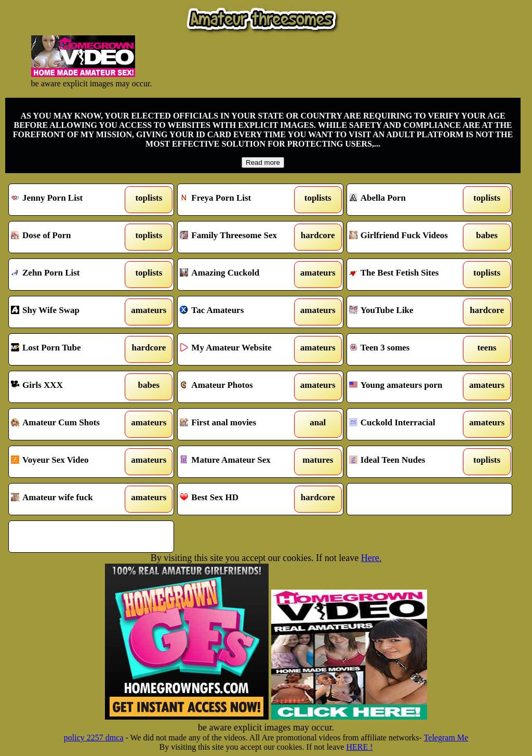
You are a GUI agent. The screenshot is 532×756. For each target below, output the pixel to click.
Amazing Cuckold (239, 275)
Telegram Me (446, 738)
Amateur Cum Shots (70, 424)
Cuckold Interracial (408, 424)
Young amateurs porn (408, 387)
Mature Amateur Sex (239, 462)
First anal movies (239, 424)
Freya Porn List (239, 200)
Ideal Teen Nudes (408, 462)
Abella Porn (408, 200)
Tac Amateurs (239, 312)
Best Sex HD (239, 499)
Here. (371, 558)
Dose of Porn (70, 237)
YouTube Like (408, 312)
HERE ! (359, 747)
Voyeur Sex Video (70, 462)
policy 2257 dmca (94, 738)
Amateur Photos (239, 387)
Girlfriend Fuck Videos (408, 237)
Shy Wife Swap (70, 312)
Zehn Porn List (70, 275)
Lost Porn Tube (70, 349)
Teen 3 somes (408, 349)
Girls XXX (70, 387)
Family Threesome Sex (239, 237)
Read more (263, 162)
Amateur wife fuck (70, 499)
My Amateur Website (239, 349)
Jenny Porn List (70, 200)
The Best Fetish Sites (408, 275)
